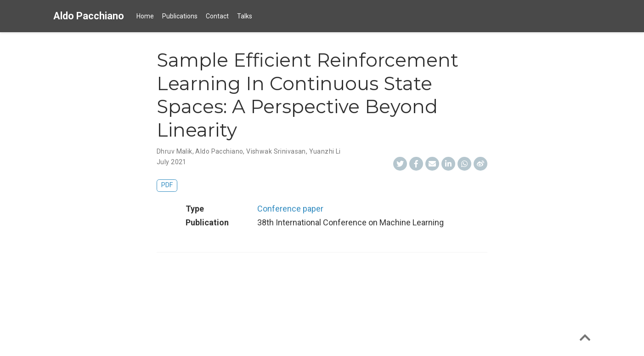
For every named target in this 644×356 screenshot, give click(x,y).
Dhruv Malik (175, 151)
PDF (167, 185)
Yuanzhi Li (325, 151)
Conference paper (290, 209)
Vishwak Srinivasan (276, 151)
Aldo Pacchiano (89, 16)
